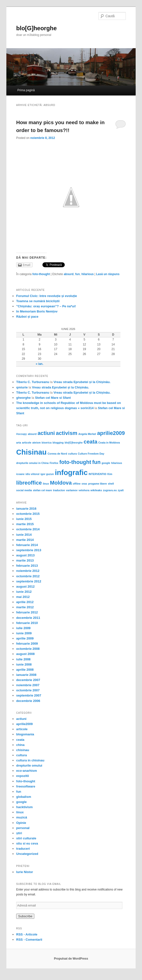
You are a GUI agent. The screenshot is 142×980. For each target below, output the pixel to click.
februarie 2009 (27, 644)
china (20, 745)
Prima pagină (26, 90)
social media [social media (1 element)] (24, 490)
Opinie (21, 823)
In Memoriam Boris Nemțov (37, 311)
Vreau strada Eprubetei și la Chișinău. (82, 382)
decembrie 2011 (28, 618)
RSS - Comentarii (29, 940)
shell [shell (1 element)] (111, 484)
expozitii (23, 776)
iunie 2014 (24, 535)
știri (19, 833)
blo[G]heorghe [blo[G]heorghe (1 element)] (73, 443)
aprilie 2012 (25, 602)
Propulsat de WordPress (71, 959)
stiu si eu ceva (27, 843)
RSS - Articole (27, 934)
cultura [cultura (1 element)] (73, 454)
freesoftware (26, 786)
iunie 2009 (24, 633)
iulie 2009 (23, 628)
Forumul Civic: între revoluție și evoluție (47, 296)
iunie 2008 (24, 664)
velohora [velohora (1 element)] (84, 490)
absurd (69, 274)
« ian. (40, 364)
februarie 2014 (27, 545)
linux (20, 812)
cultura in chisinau (30, 760)
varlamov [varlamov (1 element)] (72, 490)
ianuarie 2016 (26, 509)
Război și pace (27, 317)
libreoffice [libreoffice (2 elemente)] (29, 483)
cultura (21, 755)
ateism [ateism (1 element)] (37, 443)
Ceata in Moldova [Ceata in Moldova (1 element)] (109, 443)
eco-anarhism (27, 771)
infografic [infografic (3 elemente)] (71, 472)
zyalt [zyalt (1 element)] (121, 490)
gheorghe (23, 398)
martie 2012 (25, 607)
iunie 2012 (24, 592)
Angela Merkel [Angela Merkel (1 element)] (87, 434)
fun (78, 274)
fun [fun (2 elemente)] (96, 462)
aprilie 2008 (25, 670)
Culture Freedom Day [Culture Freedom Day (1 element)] (91, 454)
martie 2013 (25, 560)
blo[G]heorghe (36, 28)
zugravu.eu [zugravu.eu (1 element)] (110, 490)
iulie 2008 (23, 659)
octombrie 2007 (28, 690)
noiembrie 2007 (28, 685)
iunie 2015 (24, 519)
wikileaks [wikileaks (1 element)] (96, 490)
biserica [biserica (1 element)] (47, 443)
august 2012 (25, 587)
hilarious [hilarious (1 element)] (116, 463)
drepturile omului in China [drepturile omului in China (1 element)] (32, 463)
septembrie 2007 (29, 695)
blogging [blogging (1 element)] (58, 443)
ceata (20, 740)
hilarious (88, 274)
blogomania (25, 734)
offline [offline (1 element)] (77, 484)
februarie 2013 (27, 566)
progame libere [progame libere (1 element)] (97, 484)
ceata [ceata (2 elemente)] (90, 442)
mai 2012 (23, 597)
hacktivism (24, 807)
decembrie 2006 (28, 701)
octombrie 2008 (28, 649)
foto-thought (41, 274)
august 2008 (25, 654)
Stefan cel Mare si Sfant (53, 398)
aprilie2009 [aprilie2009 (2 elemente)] (111, 433)
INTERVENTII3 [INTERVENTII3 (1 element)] (97, 474)
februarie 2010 (27, 623)
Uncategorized (27, 854)
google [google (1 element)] (106, 463)
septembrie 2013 (29, 550)
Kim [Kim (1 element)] (110, 474)
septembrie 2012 (29, 581)
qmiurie (22, 387)
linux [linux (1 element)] (46, 484)
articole (22, 729)
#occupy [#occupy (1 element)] (21, 434)
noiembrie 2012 (28, 571)
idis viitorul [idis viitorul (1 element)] (32, 474)
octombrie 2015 (28, 514)
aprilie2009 (24, 724)
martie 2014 (25, 540)
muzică (22, 817)
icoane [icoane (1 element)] (20, 474)
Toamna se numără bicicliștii (38, 301)
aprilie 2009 (25, 638)
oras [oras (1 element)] (84, 484)
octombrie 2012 (28, 576)
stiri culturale (26, 838)
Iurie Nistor (25, 872)
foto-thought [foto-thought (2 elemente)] (75, 462)
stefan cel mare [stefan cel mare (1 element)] (42, 490)
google (21, 802)
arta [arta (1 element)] (19, 443)
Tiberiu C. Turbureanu (33, 382)
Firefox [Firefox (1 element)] (54, 463)
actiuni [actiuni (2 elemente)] (46, 433)
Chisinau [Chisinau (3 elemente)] (31, 452)
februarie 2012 (27, 612)
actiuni (21, 719)
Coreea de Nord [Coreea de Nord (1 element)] (57, 454)
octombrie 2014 (28, 529)
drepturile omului (29, 765)
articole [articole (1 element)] (27, 443)
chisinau (23, 750)
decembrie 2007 (28, 680)
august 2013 (25, 555)
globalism (24, 797)
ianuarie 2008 (26, 675)
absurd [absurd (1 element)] (32, 434)
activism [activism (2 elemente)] (67, 433)
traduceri (23, 849)
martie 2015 (25, 524)
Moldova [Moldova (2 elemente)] (61, 483)
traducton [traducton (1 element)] (59, 490)
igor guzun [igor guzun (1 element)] (47, 474)
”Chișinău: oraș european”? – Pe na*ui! (46, 306)
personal (23, 828)
